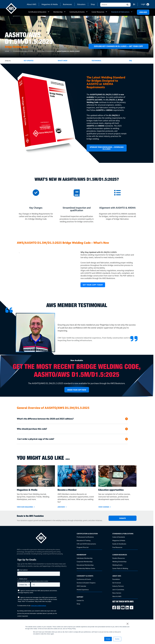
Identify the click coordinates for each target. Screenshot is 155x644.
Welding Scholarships (119, 562)
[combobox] (112, 5)
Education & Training (84, 540)
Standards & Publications (120, 12)
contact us (135, 4)
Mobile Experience (83, 590)
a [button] (49, 13)
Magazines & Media (50, 4)
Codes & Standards (119, 537)
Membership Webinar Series (86, 568)
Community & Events (77, 12)
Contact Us (80, 600)
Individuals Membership (85, 558)
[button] (127, 5)
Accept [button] (108, 639)
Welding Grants (117, 565)
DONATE (123, 518)
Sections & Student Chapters (86, 583)
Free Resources (117, 547)
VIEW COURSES (104, 507)
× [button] (128, 624)
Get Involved (117, 583)
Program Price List (83, 547)
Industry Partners (118, 586)
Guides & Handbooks (119, 544)
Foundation (116, 579)
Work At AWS (117, 596)
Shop (93, 4)
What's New (63, 61)
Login (143, 4)
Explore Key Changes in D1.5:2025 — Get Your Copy (119, 46)
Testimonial (96, 61)
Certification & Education (37, 12)
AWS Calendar (81, 586)
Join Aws (143, 12)
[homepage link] (46, 537)
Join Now (61, 507)
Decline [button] (117, 639)
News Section (117, 593)
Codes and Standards (45, 51)
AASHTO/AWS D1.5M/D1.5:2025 (68, 51)
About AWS (31, 4)
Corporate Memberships (85, 562)
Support (80, 597)
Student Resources (119, 558)
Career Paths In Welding (120, 568)
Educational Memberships (85, 565)
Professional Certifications (85, 537)
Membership (58, 12)
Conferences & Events (84, 579)
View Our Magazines (25, 507)
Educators (81, 4)
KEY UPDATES (29, 61)
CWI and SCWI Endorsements (86, 544)
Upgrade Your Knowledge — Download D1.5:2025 (107, 148)
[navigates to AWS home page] (11, 8)
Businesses (67, 4)
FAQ (130, 61)
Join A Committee (118, 590)
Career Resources (98, 12)
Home (7, 51)
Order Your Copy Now (77, 390)
